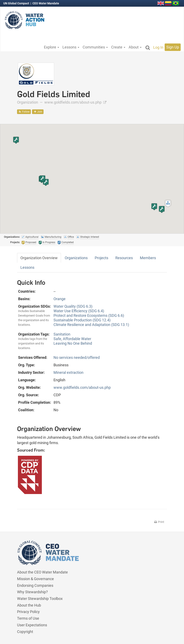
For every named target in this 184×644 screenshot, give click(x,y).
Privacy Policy (28, 612)
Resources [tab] (124, 258)
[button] (168, 204)
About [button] (135, 47)
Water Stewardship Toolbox (40, 599)
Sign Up (173, 47)
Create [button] (118, 47)
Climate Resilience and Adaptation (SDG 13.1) (91, 325)
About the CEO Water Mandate (42, 572)
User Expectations (32, 625)
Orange (60, 299)
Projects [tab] (101, 258)
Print (159, 522)
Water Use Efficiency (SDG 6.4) (79, 311)
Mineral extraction (68, 372)
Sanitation (62, 334)
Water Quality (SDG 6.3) (73, 306)
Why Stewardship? (32, 592)
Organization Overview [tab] (39, 258)
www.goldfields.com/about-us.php (75, 102)
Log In (158, 47)
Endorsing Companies (35, 585)
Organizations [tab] (76, 258)
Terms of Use (28, 618)
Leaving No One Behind (73, 343)
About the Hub (29, 605)
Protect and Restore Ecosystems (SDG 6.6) (89, 315)
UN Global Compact (17, 3)
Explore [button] (52, 47)
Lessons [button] (71, 47)
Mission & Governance (35, 579)
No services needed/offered (77, 357)
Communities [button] (95, 47)
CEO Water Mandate (46, 3)
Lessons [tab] (27, 267)
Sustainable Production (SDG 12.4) (82, 320)
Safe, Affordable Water (72, 339)
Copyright (25, 632)
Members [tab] (148, 258)
